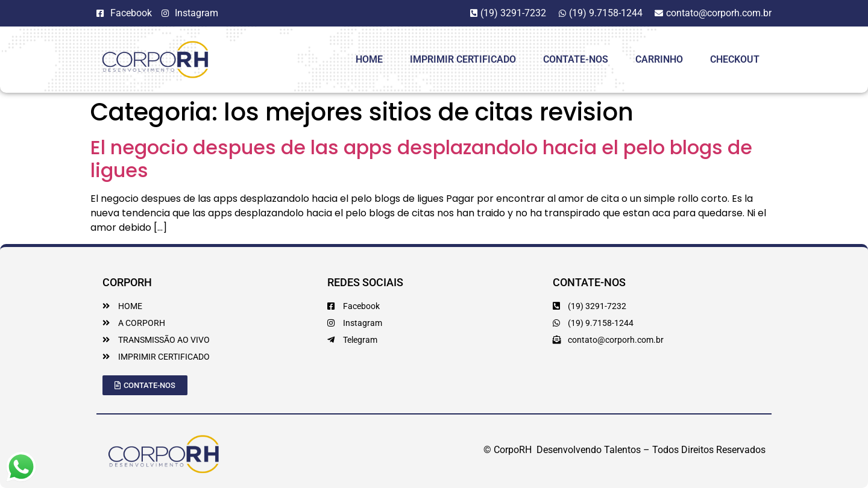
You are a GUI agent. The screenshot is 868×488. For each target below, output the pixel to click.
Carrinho (659, 59)
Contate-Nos (576, 59)
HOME (369, 59)
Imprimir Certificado (463, 59)
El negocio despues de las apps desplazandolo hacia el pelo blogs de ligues (421, 159)
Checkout (735, 59)
